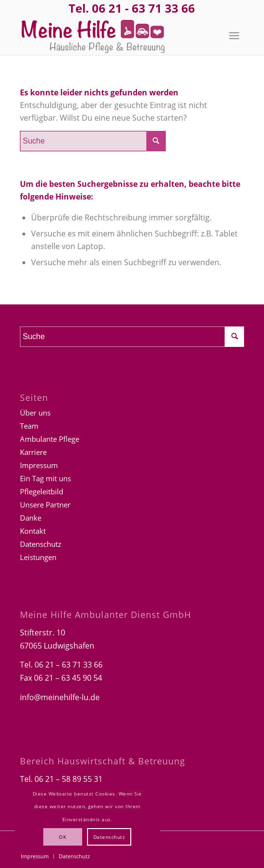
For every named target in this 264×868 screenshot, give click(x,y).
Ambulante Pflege (50, 439)
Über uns (35, 413)
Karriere (33, 452)
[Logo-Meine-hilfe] (110, 36)
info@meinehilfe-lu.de (60, 697)
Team (29, 426)
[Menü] (234, 36)
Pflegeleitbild (42, 491)
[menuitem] (234, 36)
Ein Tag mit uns (45, 478)
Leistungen (38, 557)
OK (62, 837)
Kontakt (33, 531)
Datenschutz (41, 544)
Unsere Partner (45, 505)
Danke (31, 518)
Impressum (39, 465)
